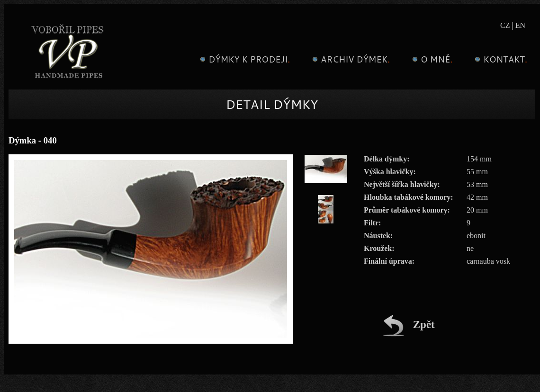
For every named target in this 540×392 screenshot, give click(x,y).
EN (520, 25)
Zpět (409, 325)
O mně (431, 59)
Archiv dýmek (350, 59)
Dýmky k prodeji (244, 59)
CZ (505, 25)
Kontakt (500, 59)
